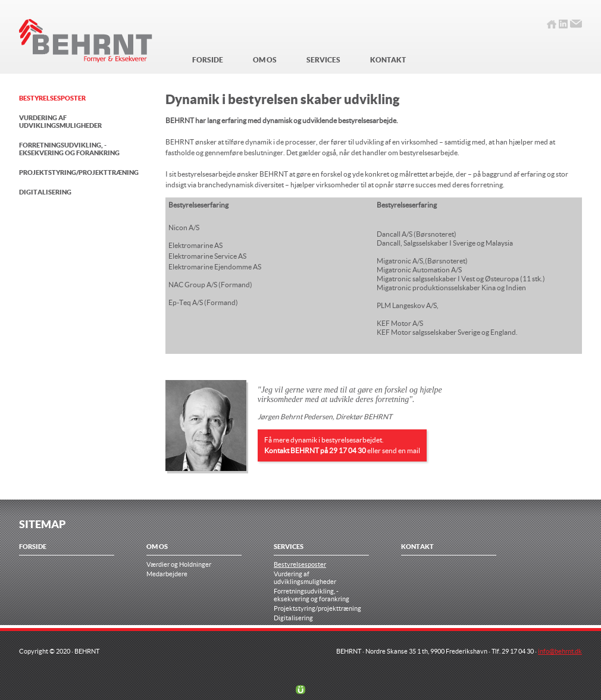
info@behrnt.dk (560, 651)
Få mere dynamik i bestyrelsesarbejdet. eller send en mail (342, 445)
